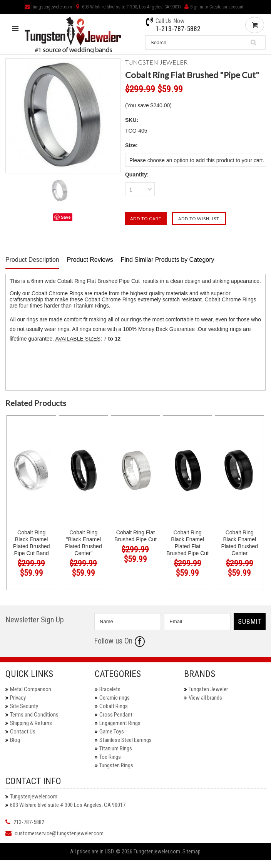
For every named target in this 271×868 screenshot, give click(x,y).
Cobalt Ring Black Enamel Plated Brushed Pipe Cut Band (32, 543)
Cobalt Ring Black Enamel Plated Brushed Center (239, 543)
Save (66, 217)
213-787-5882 (29, 822)
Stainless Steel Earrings (125, 740)
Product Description (32, 260)
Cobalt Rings (114, 706)
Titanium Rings (116, 748)
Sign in (197, 7)
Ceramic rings (115, 698)
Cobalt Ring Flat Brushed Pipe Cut (135, 536)
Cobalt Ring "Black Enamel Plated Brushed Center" (84, 543)
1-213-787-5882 (178, 29)
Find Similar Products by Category (168, 260)
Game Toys (112, 732)
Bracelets (110, 689)
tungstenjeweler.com (48, 7)
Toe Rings (110, 757)
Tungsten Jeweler (208, 689)
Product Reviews (90, 260)
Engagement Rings (120, 723)
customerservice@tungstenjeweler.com (59, 833)
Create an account (226, 7)
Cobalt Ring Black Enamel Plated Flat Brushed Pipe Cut (187, 543)
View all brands (205, 698)
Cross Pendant (116, 715)
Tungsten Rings (116, 765)
